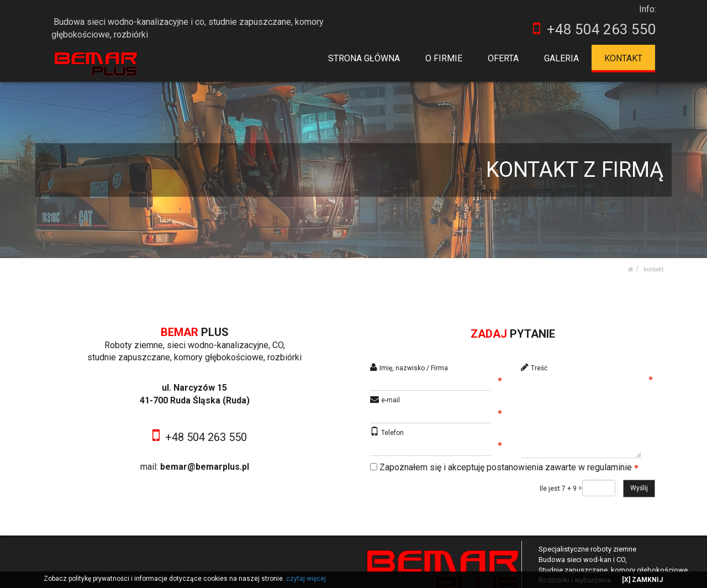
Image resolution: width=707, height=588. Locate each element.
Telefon (392, 433)
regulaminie (610, 467)
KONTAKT (623, 58)
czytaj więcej (306, 579)
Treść (539, 368)
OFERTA (504, 58)
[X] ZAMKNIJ (642, 580)
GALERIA (561, 58)
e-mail (391, 400)
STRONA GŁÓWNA (365, 58)
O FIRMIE (444, 58)
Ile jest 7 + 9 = (561, 489)
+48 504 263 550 (206, 437)
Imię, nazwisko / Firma (414, 368)
